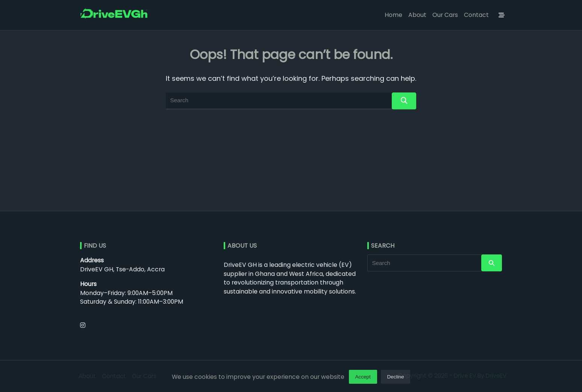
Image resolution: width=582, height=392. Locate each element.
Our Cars (445, 15)
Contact (476, 15)
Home (393, 15)
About (417, 15)
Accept (363, 379)
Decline (396, 379)
